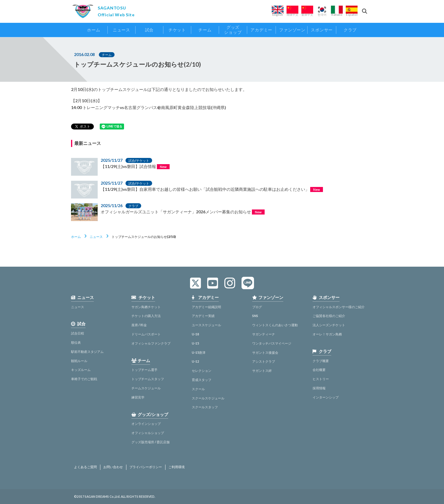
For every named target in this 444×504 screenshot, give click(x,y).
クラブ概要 (321, 361)
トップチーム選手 (144, 370)
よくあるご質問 (85, 467)
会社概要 (319, 370)
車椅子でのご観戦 (84, 379)
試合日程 (78, 333)
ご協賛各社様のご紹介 (329, 316)
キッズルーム (81, 370)
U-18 (195, 334)
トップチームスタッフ (148, 379)
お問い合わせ (113, 467)
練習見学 (138, 397)
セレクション (202, 371)
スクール (198, 389)
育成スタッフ (202, 380)
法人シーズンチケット (329, 325)
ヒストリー (321, 379)
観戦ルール (79, 361)
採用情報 (319, 388)
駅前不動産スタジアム (87, 352)
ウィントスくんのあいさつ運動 (275, 325)
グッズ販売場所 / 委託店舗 (151, 442)
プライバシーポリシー (146, 467)
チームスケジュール (146, 388)
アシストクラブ (264, 361)
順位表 (76, 342)
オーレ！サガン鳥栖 (327, 334)
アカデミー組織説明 (206, 307)
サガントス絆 (262, 371)
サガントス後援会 (265, 352)
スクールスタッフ (205, 407)
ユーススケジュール (206, 325)
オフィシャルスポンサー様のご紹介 (339, 307)
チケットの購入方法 (146, 316)
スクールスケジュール (208, 398)
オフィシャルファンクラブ (151, 343)
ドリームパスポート (146, 334)
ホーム (76, 237)
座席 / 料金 (139, 325)
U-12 (195, 361)
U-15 (195, 343)
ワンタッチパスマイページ (272, 343)
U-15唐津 (199, 352)
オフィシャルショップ (148, 433)
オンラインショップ (146, 424)
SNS (255, 316)
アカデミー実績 (203, 316)
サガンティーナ (264, 334)
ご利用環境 (177, 467)
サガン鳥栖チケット (146, 307)
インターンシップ (326, 397)
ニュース (96, 237)
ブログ (257, 307)
